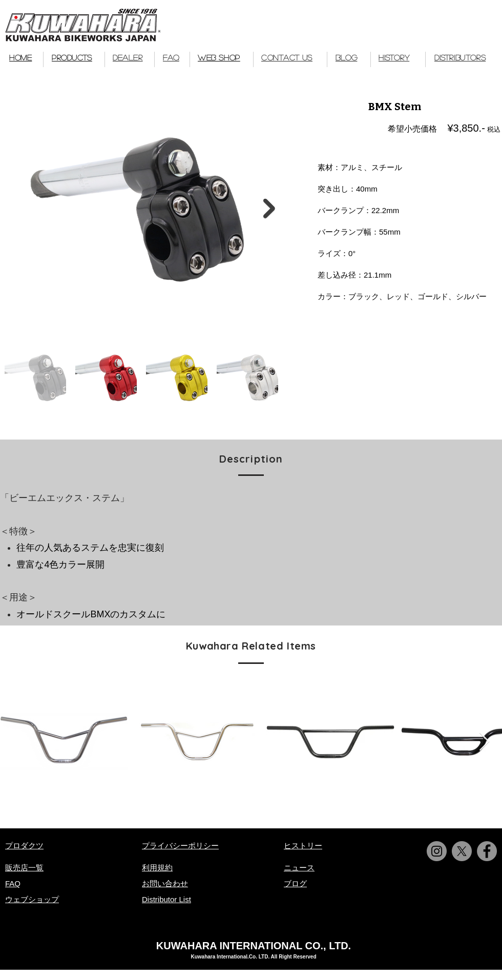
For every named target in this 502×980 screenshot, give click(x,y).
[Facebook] (487, 851)
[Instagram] (437, 851)
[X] (462, 851)
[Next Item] (269, 209)
